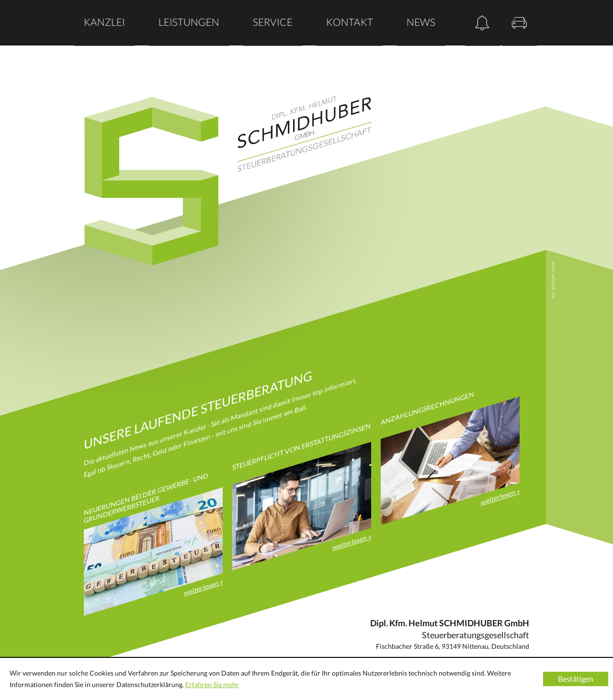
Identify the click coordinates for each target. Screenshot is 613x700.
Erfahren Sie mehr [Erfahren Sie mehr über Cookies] (212, 684)
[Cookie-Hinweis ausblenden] (576, 679)
